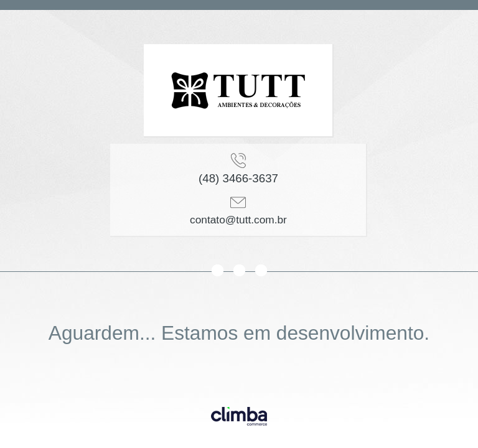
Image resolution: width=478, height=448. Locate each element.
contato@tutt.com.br (238, 220)
